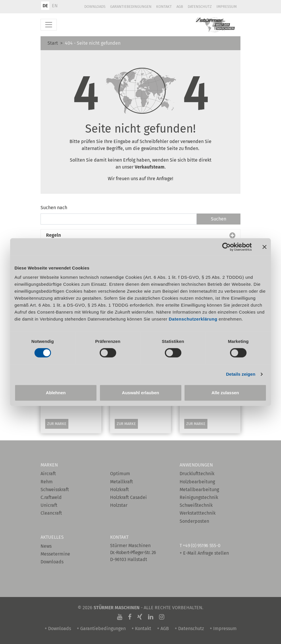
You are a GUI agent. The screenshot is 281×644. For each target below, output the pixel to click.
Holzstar (119, 505)
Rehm (47, 482)
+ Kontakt (141, 628)
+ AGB (163, 628)
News (46, 546)
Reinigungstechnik (199, 497)
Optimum (120, 474)
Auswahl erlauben (140, 393)
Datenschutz (200, 7)
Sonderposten (194, 521)
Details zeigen (241, 374)
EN (55, 6)
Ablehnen (56, 393)
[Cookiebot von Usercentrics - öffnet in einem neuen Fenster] (226, 247)
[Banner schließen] (264, 247)
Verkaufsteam (150, 167)
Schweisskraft (55, 490)
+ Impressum (223, 628)
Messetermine (55, 554)
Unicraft (49, 505)
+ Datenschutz (189, 628)
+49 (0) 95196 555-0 (201, 546)
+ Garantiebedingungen (101, 628)
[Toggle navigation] (49, 25)
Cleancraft (51, 513)
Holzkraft (119, 490)
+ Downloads (58, 628)
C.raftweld (51, 497)
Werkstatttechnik (198, 513)
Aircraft (48, 474)
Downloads (95, 7)
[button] (140, 235)
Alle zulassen (225, 393)
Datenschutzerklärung (193, 319)
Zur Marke (57, 424)
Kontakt (164, 7)
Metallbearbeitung (199, 490)
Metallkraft (122, 482)
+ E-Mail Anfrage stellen (204, 553)
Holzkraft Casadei (128, 497)
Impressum (227, 7)
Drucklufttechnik (197, 474)
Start (53, 43)
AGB (180, 7)
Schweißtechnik (196, 505)
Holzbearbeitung (197, 482)
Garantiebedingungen (131, 7)
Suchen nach (54, 208)
